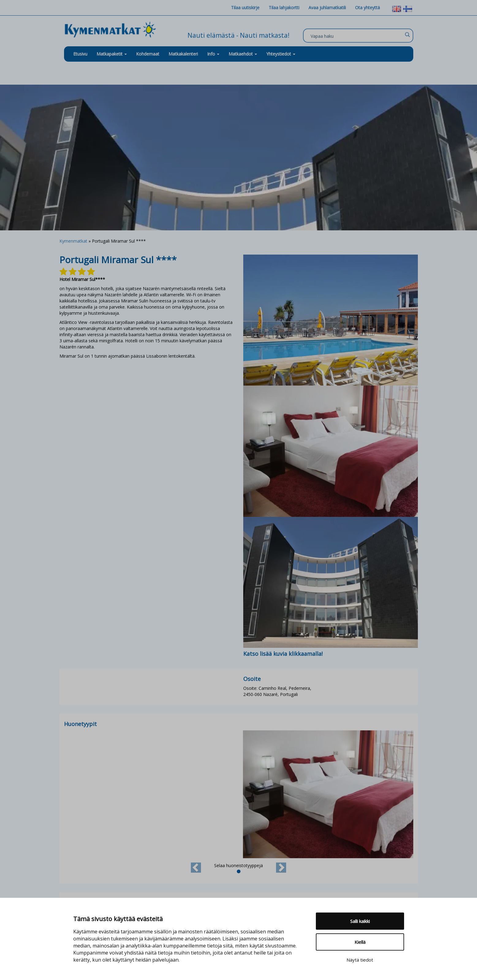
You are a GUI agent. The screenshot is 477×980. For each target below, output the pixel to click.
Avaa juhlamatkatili (327, 8)
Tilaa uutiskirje (245, 8)
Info (213, 54)
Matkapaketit (112, 54)
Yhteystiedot (281, 54)
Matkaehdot (243, 54)
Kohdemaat (148, 54)
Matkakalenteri (183, 54)
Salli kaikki (360, 921)
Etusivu (80, 54)
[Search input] (357, 36)
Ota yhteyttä (367, 8)
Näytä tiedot (360, 960)
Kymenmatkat (73, 241)
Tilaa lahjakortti (284, 8)
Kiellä (360, 942)
